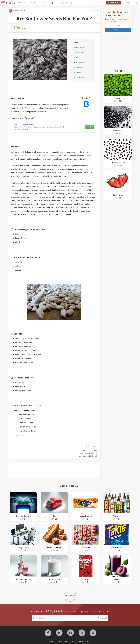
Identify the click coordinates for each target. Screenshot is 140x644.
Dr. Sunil (23, 11)
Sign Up (128, 3)
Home (51, 641)
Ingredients (80, 67)
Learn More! (20, 436)
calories (19, 262)
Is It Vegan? (33, 3)
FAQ (67, 641)
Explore (44, 3)
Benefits (78, 73)
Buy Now (90, 127)
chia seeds (20, 382)
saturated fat (21, 266)
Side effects (80, 62)
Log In (136, 3)
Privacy (81, 641)
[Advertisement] (51, 470)
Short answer (80, 47)
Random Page (114, 3)
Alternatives (80, 78)
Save (95, 10)
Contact (73, 641)
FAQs (77, 57)
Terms (88, 641)
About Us (22, 3)
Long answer (80, 52)
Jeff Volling (93, 450)
